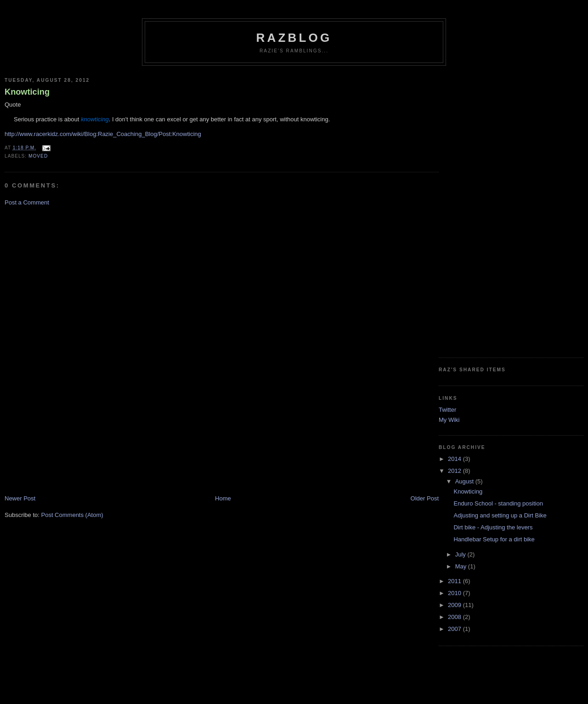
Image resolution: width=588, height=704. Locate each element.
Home (223, 498)
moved (38, 156)
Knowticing (27, 92)
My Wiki (449, 420)
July (461, 554)
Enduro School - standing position (498, 503)
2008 (455, 617)
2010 (455, 593)
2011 (455, 581)
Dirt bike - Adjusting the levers (493, 527)
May (462, 566)
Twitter (447, 410)
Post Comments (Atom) (72, 515)
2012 (455, 471)
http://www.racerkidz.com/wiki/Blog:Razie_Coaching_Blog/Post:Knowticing (103, 134)
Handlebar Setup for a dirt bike (494, 539)
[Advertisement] (41, 350)
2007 (455, 629)
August (465, 481)
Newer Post (20, 498)
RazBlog (294, 38)
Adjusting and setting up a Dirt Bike (500, 515)
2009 (455, 605)
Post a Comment (27, 202)
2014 (455, 459)
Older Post (425, 498)
